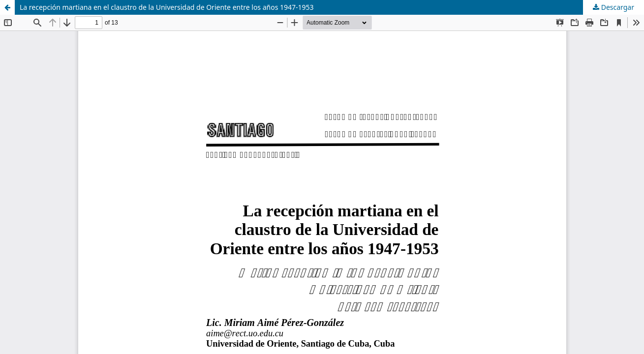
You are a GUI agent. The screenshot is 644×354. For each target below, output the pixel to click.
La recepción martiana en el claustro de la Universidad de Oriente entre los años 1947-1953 (167, 7)
